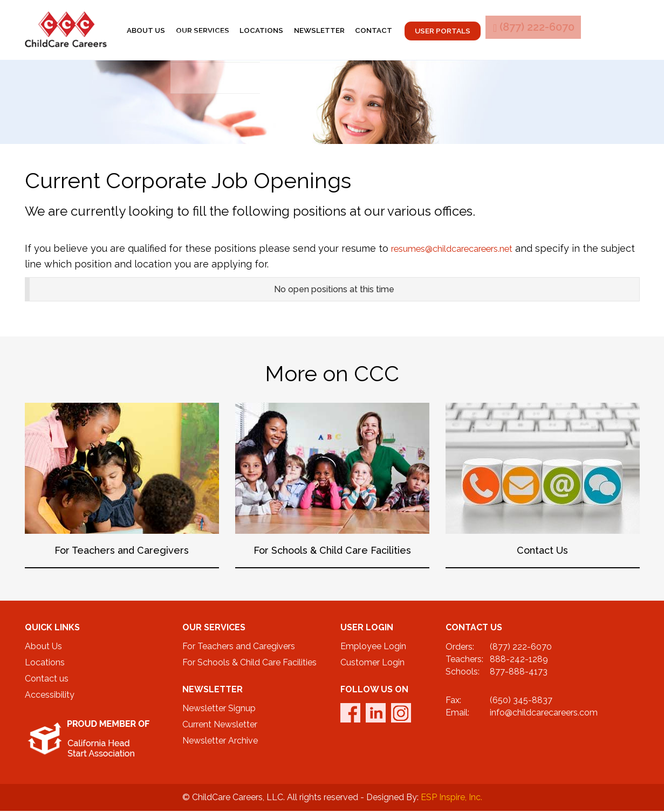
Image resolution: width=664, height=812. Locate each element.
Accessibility (50, 696)
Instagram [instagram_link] (401, 714)
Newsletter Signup (219, 709)
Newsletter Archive (220, 742)
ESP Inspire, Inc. (451, 798)
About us (160, 30)
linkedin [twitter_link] (376, 714)
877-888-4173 (519, 672)
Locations (45, 663)
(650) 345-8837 (521, 701)
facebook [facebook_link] (350, 714)
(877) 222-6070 (584, 30)
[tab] (332, 290)
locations (287, 30)
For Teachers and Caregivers (239, 647)
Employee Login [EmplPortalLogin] (373, 647)
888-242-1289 (519, 660)
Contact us (47, 680)
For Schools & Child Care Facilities (249, 663)
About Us (43, 647)
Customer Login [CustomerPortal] (372, 663)
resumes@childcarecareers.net (462, 249)
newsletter (351, 30)
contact (411, 30)
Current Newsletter (220, 725)
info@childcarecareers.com (544, 713)
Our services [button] (222, 30)
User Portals (483, 31)
